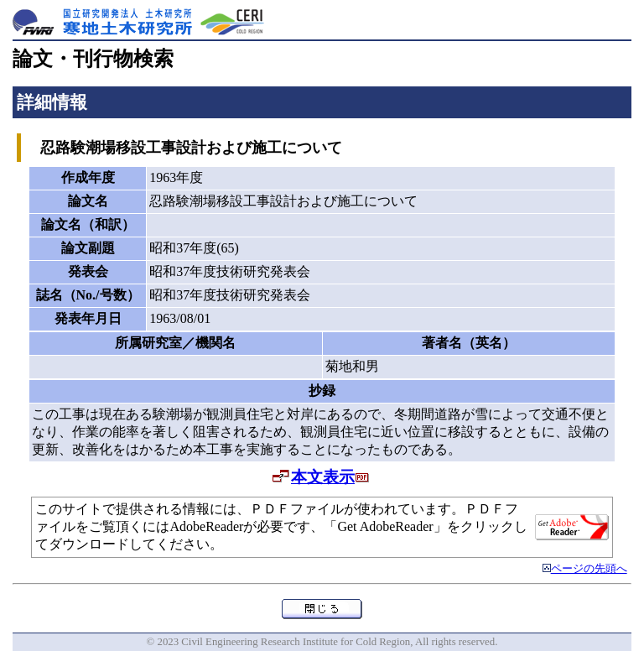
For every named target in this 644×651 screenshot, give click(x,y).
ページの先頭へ (589, 569)
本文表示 (323, 477)
